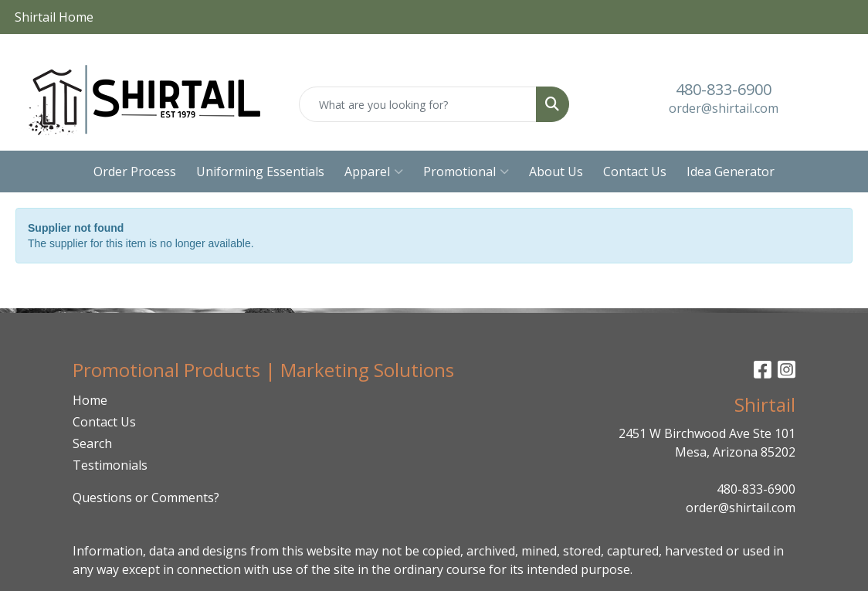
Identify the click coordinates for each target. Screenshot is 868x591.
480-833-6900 (724, 89)
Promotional (466, 172)
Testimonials (110, 465)
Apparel (374, 172)
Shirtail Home (54, 17)
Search (92, 443)
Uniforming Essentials (260, 172)
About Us (556, 172)
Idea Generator (731, 172)
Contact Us (635, 172)
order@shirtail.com (724, 108)
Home (90, 400)
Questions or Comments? (146, 498)
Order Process (135, 172)
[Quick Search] (418, 104)
